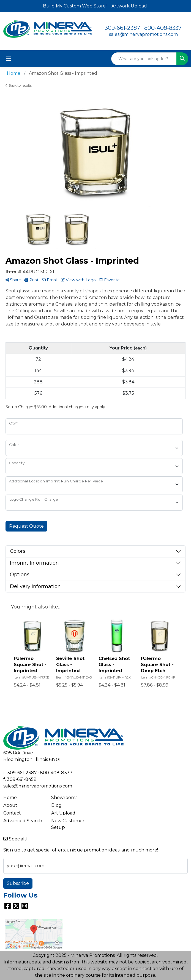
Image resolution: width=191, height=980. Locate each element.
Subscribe (18, 883)
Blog (56, 805)
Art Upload (63, 813)
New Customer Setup (68, 824)
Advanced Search (23, 821)
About (10, 805)
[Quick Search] (144, 59)
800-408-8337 (163, 28)
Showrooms (64, 798)
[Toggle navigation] (9, 59)
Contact (12, 813)
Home (10, 798)
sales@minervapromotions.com (143, 34)
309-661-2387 (122, 28)
